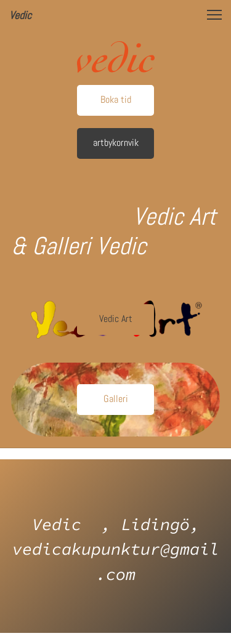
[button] (214, 15)
